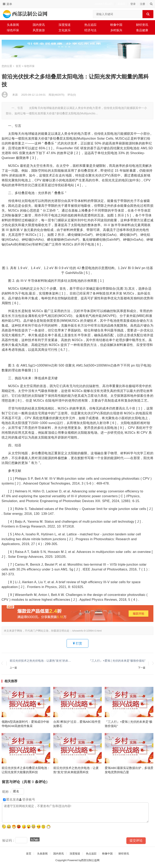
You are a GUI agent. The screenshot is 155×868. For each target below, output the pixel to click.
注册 (142, 4)
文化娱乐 (65, 30)
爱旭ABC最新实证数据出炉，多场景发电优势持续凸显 (129, 770)
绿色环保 (13, 30)
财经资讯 (142, 25)
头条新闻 (13, 25)
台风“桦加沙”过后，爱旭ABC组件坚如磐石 (77, 724)
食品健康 (142, 30)
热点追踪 (90, 25)
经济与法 (90, 30)
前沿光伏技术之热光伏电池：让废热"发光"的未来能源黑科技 (42, 661)
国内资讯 (39, 25)
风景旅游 (39, 30)
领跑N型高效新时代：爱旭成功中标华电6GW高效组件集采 (25, 724)
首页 (18, 66)
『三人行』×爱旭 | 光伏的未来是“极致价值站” (117, 661)
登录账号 (27, 800)
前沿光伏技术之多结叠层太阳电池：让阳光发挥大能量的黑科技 (26, 770)
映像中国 (116, 25)
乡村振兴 (116, 30)
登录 (133, 4)
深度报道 (65, 25)
